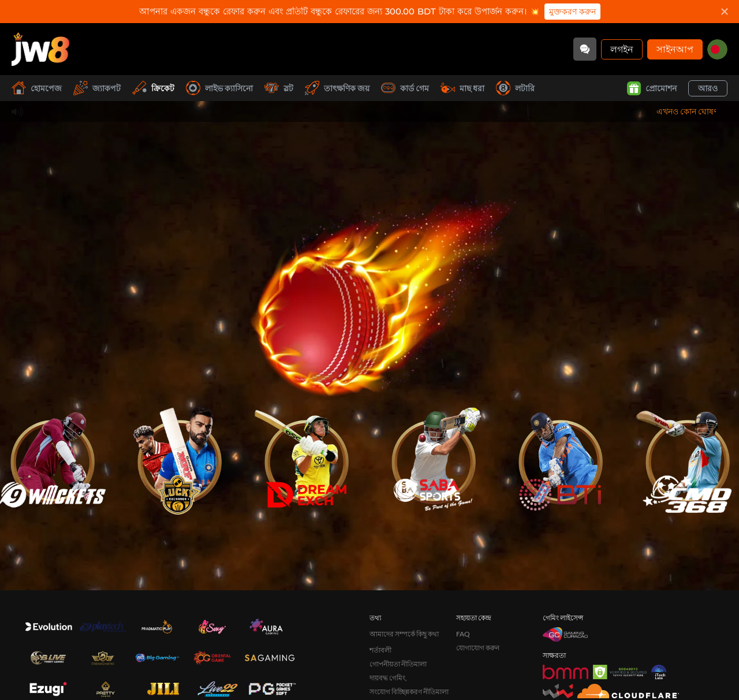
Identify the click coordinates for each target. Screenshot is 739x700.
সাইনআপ (675, 49)
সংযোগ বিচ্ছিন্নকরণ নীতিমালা (409, 692)
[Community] (585, 49)
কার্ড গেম (405, 88)
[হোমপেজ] (40, 49)
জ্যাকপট (97, 88)
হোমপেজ (37, 88)
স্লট (279, 88)
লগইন (622, 49)
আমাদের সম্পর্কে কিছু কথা (404, 634)
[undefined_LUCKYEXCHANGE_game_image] (179, 457)
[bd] (717, 49)
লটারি (515, 88)
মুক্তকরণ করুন (572, 12)
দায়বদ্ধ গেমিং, (388, 678)
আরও (708, 88)
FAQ (463, 634)
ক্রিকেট (153, 88)
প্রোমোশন (652, 88)
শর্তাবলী (380, 650)
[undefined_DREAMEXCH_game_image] (306, 457)
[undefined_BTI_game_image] (560, 457)
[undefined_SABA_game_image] (433, 457)
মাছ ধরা (462, 88)
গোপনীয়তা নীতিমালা (398, 664)
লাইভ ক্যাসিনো (219, 88)
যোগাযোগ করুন (478, 648)
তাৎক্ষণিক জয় (337, 88)
